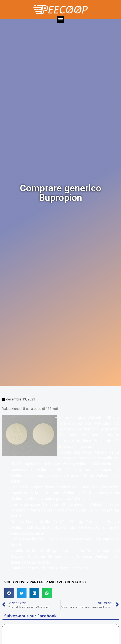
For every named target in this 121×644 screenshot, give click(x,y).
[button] (61, 20)
